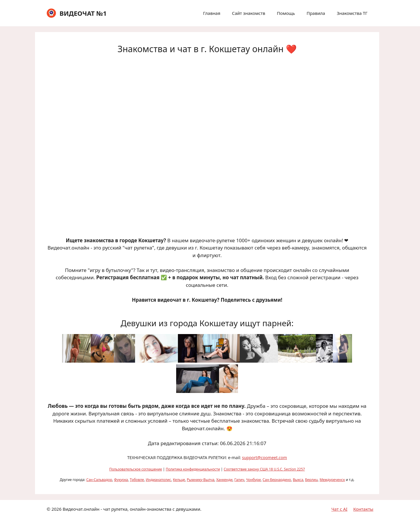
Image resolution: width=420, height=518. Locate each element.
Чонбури (253, 480)
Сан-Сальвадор (99, 480)
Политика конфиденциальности (193, 469)
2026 (56, 509)
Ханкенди (224, 480)
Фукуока (121, 480)
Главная (212, 13)
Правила (316, 13)
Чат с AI (339, 509)
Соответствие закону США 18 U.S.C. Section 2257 (264, 469)
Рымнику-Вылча (201, 480)
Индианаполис (159, 480)
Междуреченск (332, 480)
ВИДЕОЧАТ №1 (83, 13)
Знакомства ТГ (352, 13)
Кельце (179, 480)
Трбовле (137, 480)
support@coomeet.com (265, 458)
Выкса (298, 480)
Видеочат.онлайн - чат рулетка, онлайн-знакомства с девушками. (132, 509)
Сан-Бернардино (277, 480)
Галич (239, 480)
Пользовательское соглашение (136, 469)
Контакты (363, 509)
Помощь (286, 13)
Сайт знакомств (249, 13)
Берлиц (311, 480)
